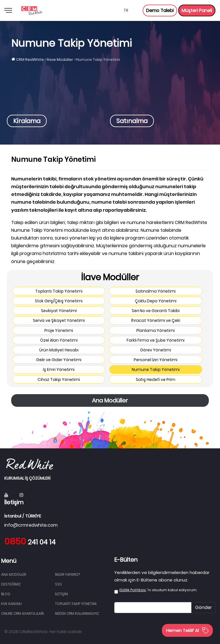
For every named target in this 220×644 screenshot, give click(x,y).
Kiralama (27, 121)
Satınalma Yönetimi (156, 291)
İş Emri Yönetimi (59, 369)
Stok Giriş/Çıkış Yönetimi (59, 301)
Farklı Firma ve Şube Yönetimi (156, 340)
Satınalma (132, 121)
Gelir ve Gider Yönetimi (59, 360)
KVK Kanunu (11, 604)
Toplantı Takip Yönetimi (59, 291)
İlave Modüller (60, 60)
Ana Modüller (110, 400)
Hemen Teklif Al (187, 630)
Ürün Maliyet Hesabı (59, 350)
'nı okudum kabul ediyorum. (158, 590)
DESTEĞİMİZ (11, 584)
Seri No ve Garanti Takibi (156, 311)
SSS (58, 584)
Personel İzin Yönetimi (156, 360)
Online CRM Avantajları (22, 613)
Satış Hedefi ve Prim (156, 380)
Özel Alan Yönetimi (59, 340)
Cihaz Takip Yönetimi (59, 380)
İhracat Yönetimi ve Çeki (156, 320)
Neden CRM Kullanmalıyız (77, 613)
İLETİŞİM (61, 594)
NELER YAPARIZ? (67, 574)
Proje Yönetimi (59, 330)
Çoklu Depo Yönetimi (156, 301)
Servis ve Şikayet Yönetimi (59, 320)
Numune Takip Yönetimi (156, 369)
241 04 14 (30, 542)
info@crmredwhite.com (31, 525)
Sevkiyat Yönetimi (59, 311)
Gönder (204, 607)
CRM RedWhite (30, 60)
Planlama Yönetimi (156, 330)
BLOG (6, 594)
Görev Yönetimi (156, 350)
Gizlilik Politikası (133, 590)
